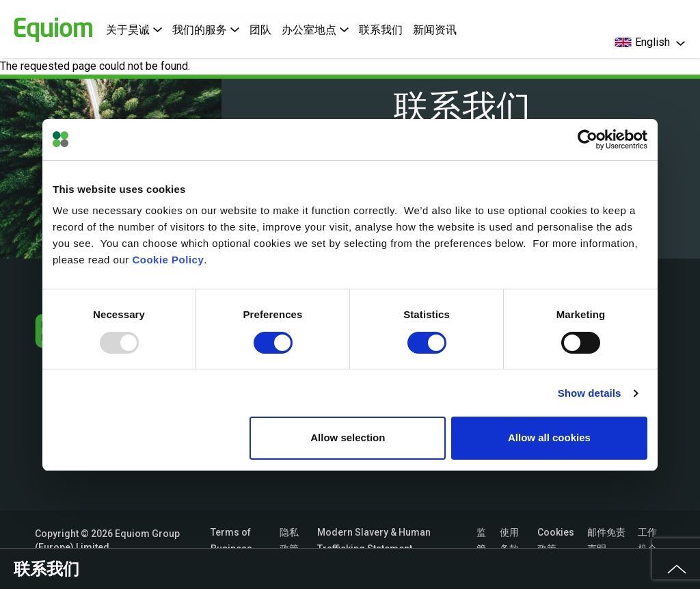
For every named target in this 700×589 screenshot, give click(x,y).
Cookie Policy (168, 260)
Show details (590, 393)
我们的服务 (206, 30)
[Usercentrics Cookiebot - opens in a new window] (588, 140)
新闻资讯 (435, 30)
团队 (260, 30)
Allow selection (348, 437)
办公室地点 (315, 30)
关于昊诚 (134, 30)
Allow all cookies (549, 437)
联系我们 (381, 30)
